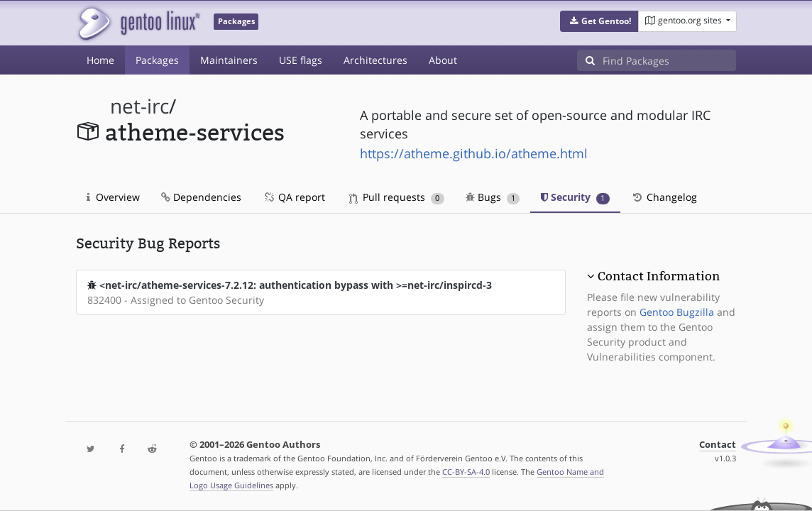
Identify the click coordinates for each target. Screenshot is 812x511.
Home (100, 60)
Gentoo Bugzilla (677, 312)
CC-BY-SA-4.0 (466, 472)
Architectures (375, 60)
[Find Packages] (669, 60)
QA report (294, 197)
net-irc (139, 106)
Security (575, 197)
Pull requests (397, 197)
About (443, 60)
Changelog (664, 197)
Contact (718, 445)
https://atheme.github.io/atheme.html (474, 153)
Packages (157, 60)
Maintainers (229, 60)
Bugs (493, 197)
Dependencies (201, 197)
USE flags (301, 60)
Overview (113, 197)
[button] (599, 21)
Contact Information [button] (659, 276)
